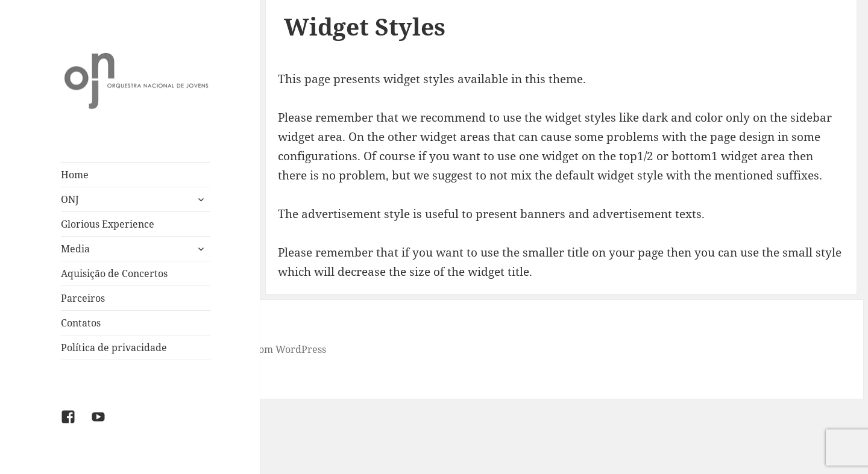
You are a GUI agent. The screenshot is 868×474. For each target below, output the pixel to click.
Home (75, 175)
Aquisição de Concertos (114, 273)
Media (75, 249)
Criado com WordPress (273, 349)
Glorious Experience (108, 224)
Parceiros (83, 298)
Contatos (81, 323)
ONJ (70, 199)
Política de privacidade (114, 348)
